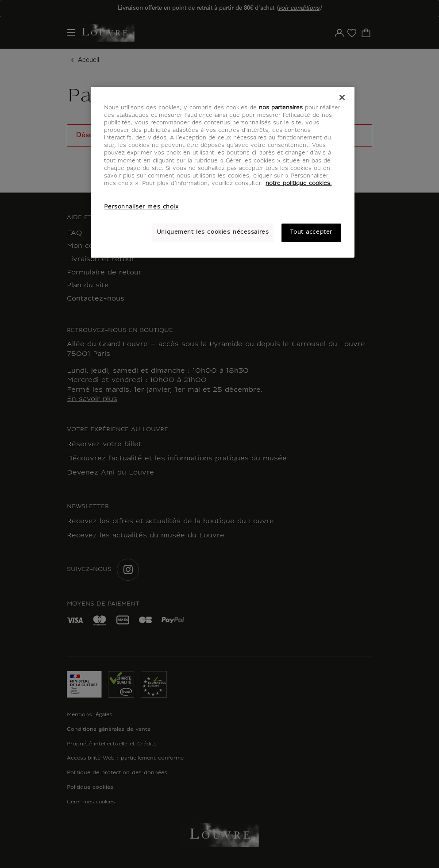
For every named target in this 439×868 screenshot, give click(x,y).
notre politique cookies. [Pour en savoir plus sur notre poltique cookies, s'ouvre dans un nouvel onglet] (298, 184)
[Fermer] (342, 97)
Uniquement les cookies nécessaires (213, 232)
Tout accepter (311, 232)
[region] (222, 172)
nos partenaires (281, 108)
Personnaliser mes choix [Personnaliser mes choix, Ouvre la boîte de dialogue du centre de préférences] (141, 207)
